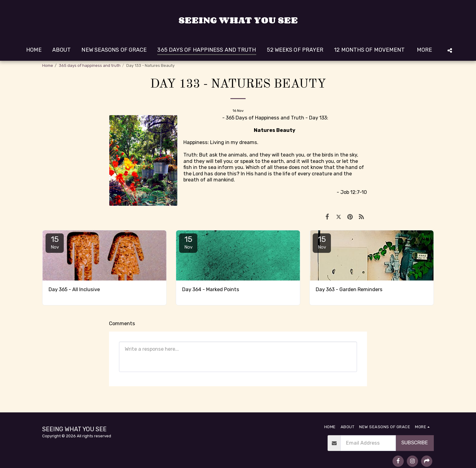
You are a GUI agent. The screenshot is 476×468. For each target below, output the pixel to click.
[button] (450, 50)
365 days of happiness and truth (90, 65)
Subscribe (415, 443)
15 (55, 242)
